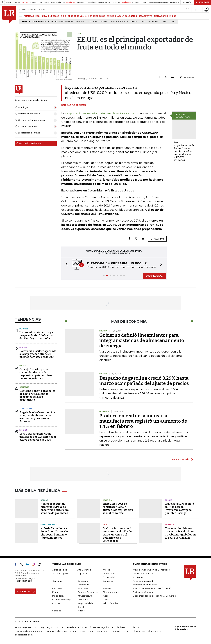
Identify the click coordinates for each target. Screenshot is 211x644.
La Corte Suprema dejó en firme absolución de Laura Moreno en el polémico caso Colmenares (117, 535)
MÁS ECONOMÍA (181, 459)
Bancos (23, 430)
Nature (80, 22)
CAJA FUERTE (145, 16)
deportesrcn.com (24, 635)
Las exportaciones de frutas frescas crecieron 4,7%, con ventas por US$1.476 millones (184, 151)
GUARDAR (187, 77)
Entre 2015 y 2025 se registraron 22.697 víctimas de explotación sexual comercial (118, 508)
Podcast (57, 603)
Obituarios (83, 600)
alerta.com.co (155, 631)
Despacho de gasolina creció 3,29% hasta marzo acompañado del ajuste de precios (144, 381)
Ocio (105, 600)
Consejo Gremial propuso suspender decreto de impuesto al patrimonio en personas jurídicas (36, 374)
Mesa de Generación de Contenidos (151, 570)
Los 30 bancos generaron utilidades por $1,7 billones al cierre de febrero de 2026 (38, 437)
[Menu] (21, 16)
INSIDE (173, 16)
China (134, 22)
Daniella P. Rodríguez (74, 105)
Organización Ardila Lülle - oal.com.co (185, 628)
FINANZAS (29, 16)
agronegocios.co (50, 627)
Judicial (107, 525)
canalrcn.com (87, 631)
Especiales (83, 588)
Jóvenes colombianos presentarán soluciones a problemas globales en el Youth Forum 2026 (180, 533)
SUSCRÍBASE (202, 2)
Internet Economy (61, 600)
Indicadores (58, 596)
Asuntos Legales (60, 573)
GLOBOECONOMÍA (77, 16)
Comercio (24, 387)
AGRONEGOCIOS (97, 16)
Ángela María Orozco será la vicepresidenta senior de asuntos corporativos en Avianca (37, 417)
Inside (106, 596)
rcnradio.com (103, 631)
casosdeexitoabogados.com (29, 631)
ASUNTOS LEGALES (127, 16)
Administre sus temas (28, 143)
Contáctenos (140, 577)
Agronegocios (60, 570)
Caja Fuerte (83, 573)
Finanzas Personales (88, 592)
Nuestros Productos (143, 573)
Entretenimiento (49, 525)
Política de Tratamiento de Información (153, 588)
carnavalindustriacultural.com (62, 631)
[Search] (188, 9)
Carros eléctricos (119, 22)
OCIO (63, 16)
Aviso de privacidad (143, 581)
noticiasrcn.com (121, 631)
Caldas (104, 22)
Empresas (57, 588)
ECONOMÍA (41, 16)
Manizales (92, 22)
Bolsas (23, 347)
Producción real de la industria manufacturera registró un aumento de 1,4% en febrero (143, 421)
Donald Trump (168, 22)
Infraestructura (85, 596)
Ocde (142, 22)
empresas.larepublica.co (74, 627)
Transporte (26, 409)
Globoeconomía (111, 592)
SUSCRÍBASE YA (154, 276)
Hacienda (24, 366)
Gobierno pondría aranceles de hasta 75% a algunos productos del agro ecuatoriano (37, 395)
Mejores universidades (62, 22)
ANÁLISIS (111, 16)
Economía (108, 581)
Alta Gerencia (84, 570)
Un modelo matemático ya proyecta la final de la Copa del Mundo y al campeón (36, 335)
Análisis (106, 570)
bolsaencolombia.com (129, 627)
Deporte (24, 329)
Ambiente (169, 525)
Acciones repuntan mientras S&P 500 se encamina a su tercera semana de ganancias (55, 508)
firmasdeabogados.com (102, 627)
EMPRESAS (54, 16)
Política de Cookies (143, 592)
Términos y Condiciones (145, 585)
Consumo (57, 581)
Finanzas (57, 592)
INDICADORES (161, 16)
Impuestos (153, 22)
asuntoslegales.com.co (26, 627)
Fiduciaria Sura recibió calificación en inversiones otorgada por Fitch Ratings (179, 508)
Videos (81, 611)
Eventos (107, 588)
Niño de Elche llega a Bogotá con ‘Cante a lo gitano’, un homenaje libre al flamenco (54, 533)
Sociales (57, 611)
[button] (66, 265)
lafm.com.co (139, 631)
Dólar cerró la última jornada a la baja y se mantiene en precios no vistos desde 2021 (38, 354)
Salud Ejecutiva (110, 603)
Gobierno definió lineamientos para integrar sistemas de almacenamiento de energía (142, 340)
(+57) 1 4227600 (23, 581)
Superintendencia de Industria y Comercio (154, 596)
